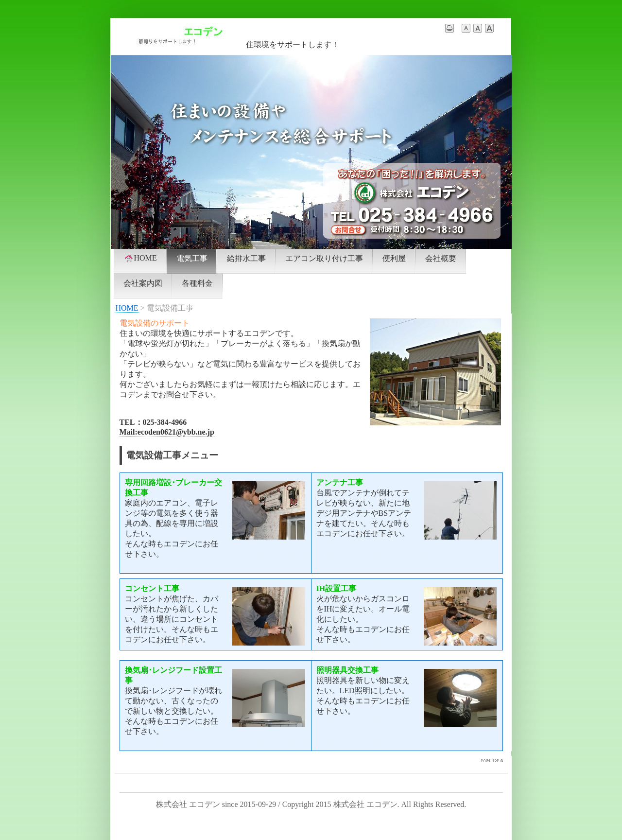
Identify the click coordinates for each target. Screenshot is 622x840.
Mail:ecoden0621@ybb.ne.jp (167, 432)
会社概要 (441, 258)
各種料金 (197, 283)
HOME (140, 258)
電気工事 (192, 258)
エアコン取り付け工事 (324, 258)
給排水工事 (246, 258)
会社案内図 (143, 283)
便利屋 (394, 258)
